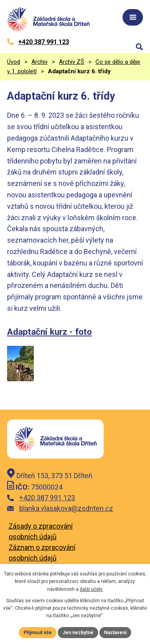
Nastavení (115, 633)
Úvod (14, 62)
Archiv (39, 62)
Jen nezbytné (78, 633)
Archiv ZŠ (71, 62)
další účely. (91, 589)
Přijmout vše (38, 633)
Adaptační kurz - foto (49, 332)
